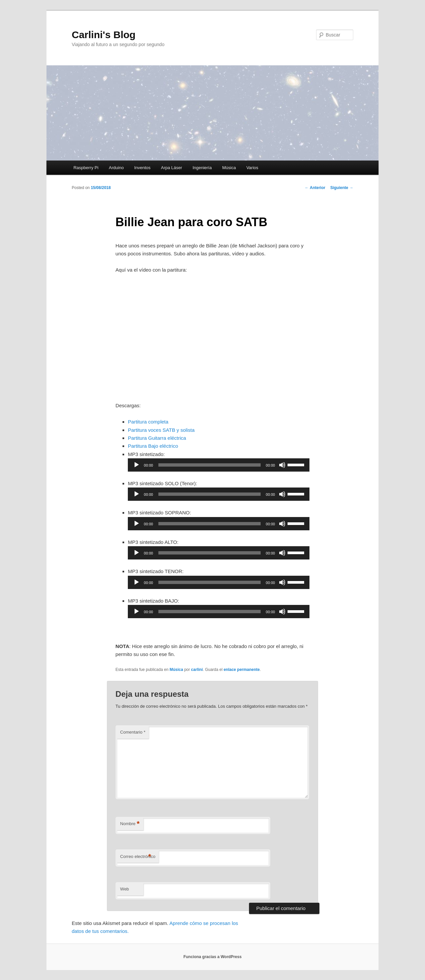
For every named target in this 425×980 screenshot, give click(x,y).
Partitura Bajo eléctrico (153, 446)
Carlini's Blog (104, 35)
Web (125, 889)
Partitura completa (148, 422)
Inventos (142, 168)
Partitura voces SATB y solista (161, 430)
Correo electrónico (138, 857)
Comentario (133, 732)
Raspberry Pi (86, 168)
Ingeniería (202, 168)
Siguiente (342, 188)
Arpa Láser (172, 168)
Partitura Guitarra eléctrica (157, 438)
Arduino (116, 168)
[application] (219, 465)
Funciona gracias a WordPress (212, 957)
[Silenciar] (282, 465)
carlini (197, 670)
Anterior (315, 188)
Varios (252, 168)
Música (229, 168)
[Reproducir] (136, 465)
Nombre (130, 824)
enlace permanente (242, 670)
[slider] (210, 465)
